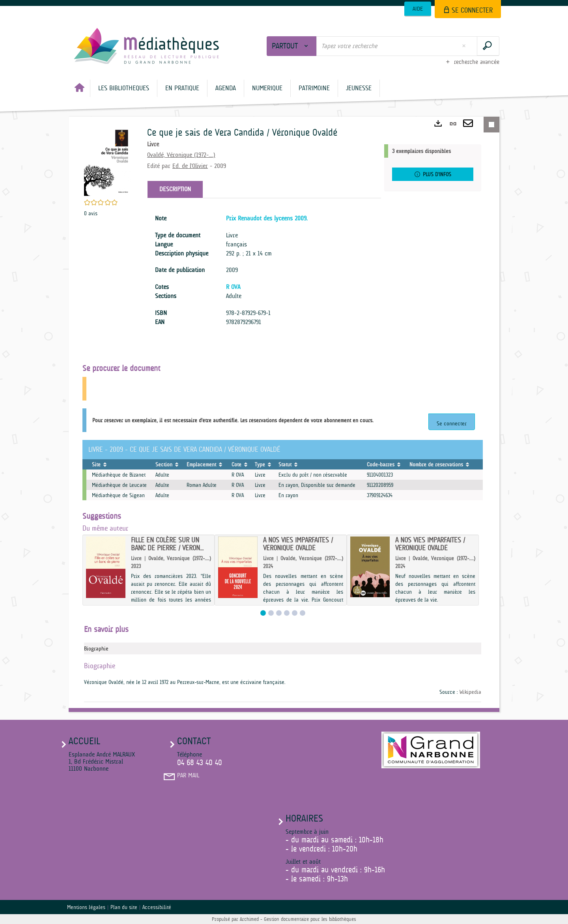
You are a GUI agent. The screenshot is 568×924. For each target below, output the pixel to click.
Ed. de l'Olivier (190, 166)
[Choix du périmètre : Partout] (292, 46)
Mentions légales (86, 907)
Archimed (249, 919)
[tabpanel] (264, 270)
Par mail (188, 775)
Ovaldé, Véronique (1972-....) (181, 155)
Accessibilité (157, 907)
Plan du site (124, 907)
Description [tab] (175, 189)
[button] (124, 88)
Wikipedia (470, 692)
